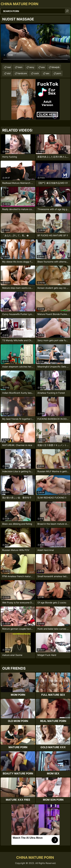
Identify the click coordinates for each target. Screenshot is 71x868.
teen (20, 67)
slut (9, 73)
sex (48, 73)
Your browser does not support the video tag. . (35, 43)
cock (36, 73)
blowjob (55, 67)
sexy (32, 67)
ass (43, 67)
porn (59, 73)
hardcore (22, 73)
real (9, 67)
